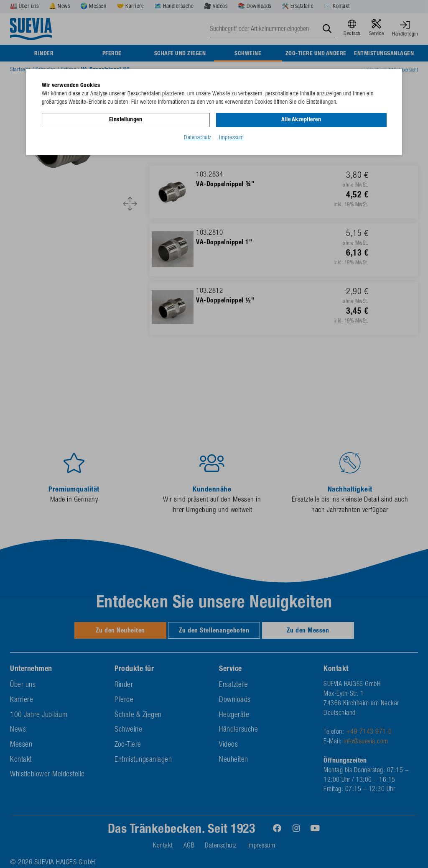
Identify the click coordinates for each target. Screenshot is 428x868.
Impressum (232, 138)
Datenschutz (198, 138)
